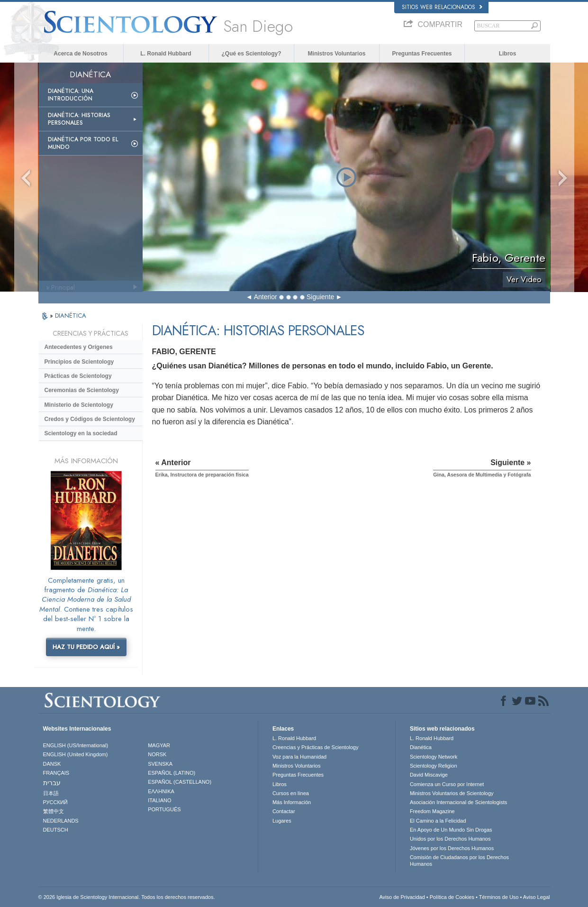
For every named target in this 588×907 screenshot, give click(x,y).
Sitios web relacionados (442, 7)
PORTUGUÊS (164, 809)
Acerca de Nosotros (80, 54)
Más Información (292, 802)
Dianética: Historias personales (79, 119)
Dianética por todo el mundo (83, 143)
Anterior (266, 297)
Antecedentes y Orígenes (79, 347)
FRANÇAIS (56, 773)
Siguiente (320, 297)
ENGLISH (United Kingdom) (76, 754)
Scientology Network (434, 757)
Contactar (284, 811)
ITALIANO (159, 800)
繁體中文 (54, 811)
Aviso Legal (537, 897)
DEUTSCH (56, 830)
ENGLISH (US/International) (76, 745)
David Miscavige (429, 775)
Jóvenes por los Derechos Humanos (452, 848)
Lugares (282, 821)
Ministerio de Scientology (79, 405)
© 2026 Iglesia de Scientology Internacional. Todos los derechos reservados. (127, 897)
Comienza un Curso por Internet (447, 784)
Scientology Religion (434, 766)
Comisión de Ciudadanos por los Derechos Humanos (459, 861)
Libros (508, 54)
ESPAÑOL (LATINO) (172, 773)
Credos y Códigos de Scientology (90, 419)
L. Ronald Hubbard (166, 54)
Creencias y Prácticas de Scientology (316, 747)
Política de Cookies (452, 897)
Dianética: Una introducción (71, 95)
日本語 (51, 793)
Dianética (421, 747)
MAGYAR (159, 745)
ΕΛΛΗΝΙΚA (161, 791)
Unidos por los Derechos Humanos (450, 839)
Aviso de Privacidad (402, 897)
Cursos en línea (291, 793)
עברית (52, 783)
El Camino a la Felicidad (438, 821)
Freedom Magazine (432, 811)
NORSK (157, 754)
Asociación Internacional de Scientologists (458, 802)
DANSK (52, 764)
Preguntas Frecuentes (422, 54)
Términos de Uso (499, 897)
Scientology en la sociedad (81, 433)
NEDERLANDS (61, 821)
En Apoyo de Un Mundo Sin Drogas (451, 830)
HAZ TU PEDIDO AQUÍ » (86, 647)
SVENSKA (160, 764)
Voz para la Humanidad (299, 757)
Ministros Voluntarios (337, 54)
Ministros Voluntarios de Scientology (452, 793)
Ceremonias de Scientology (82, 390)
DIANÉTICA (71, 316)
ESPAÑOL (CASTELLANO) (180, 782)
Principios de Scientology (79, 362)
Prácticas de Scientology (78, 376)
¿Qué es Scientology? (251, 54)
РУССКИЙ (55, 802)
